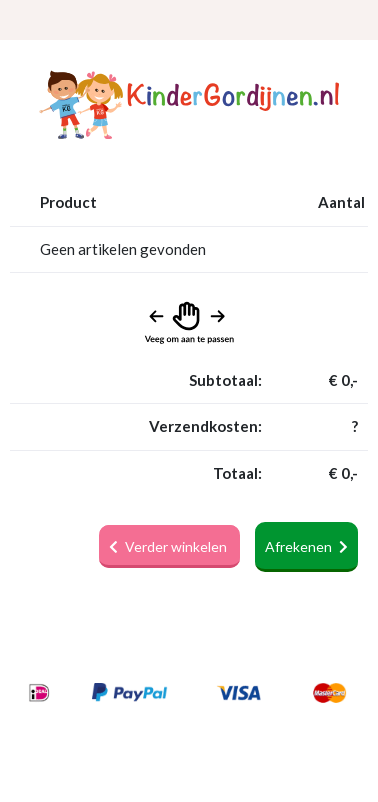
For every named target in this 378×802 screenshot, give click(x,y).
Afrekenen (306, 546)
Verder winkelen (169, 546)
